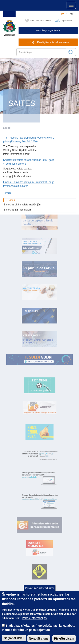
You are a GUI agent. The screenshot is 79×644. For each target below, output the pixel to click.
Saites (11, 200)
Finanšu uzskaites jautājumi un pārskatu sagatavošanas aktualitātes (29, 184)
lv (63, 14)
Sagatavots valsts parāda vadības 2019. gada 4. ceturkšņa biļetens (29, 162)
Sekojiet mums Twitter (41, 21)
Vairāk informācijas (34, 623)
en (71, 14)
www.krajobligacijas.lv (48, 30)
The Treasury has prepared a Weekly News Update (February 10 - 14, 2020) (29, 140)
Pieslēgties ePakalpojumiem (53, 42)
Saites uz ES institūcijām (18, 210)
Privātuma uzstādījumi (40, 593)
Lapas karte (66, 21)
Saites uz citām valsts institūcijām (23, 205)
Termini (7, 193)
